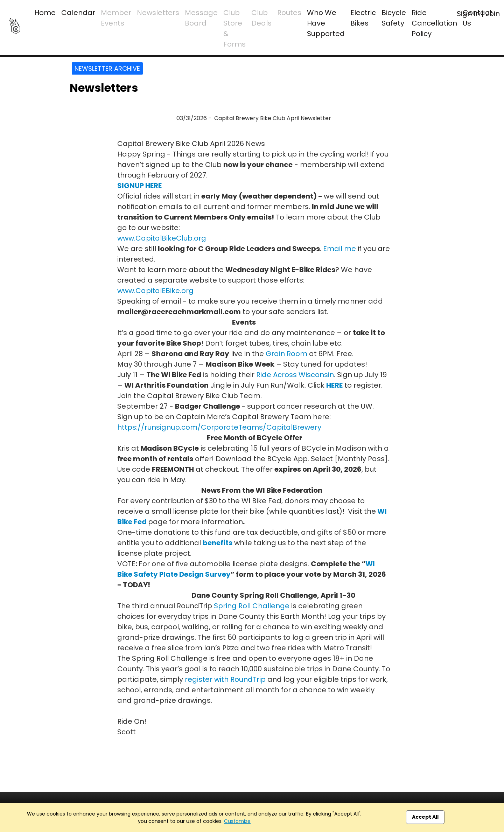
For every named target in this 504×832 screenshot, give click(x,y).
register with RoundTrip (225, 679)
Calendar (78, 13)
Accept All (425, 817)
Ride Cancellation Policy (434, 23)
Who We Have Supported (326, 23)
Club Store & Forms (234, 28)
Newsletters (158, 13)
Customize (237, 821)
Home (45, 13)
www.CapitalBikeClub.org (162, 238)
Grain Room (286, 354)
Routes (289, 13)
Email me (339, 249)
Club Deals (261, 18)
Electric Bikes (363, 18)
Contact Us (477, 18)
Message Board (201, 18)
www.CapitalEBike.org (155, 291)
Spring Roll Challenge (252, 606)
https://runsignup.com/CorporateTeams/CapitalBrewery (219, 427)
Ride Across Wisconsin (295, 375)
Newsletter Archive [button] (107, 68)
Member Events (116, 18)
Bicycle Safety (394, 18)
